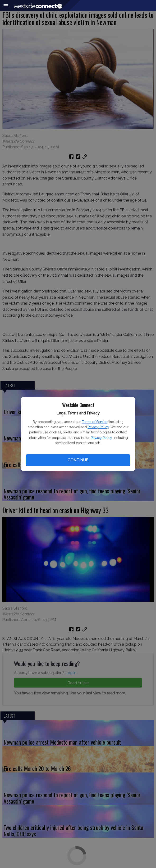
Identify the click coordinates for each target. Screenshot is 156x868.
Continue (78, 460)
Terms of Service (95, 422)
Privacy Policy (98, 427)
